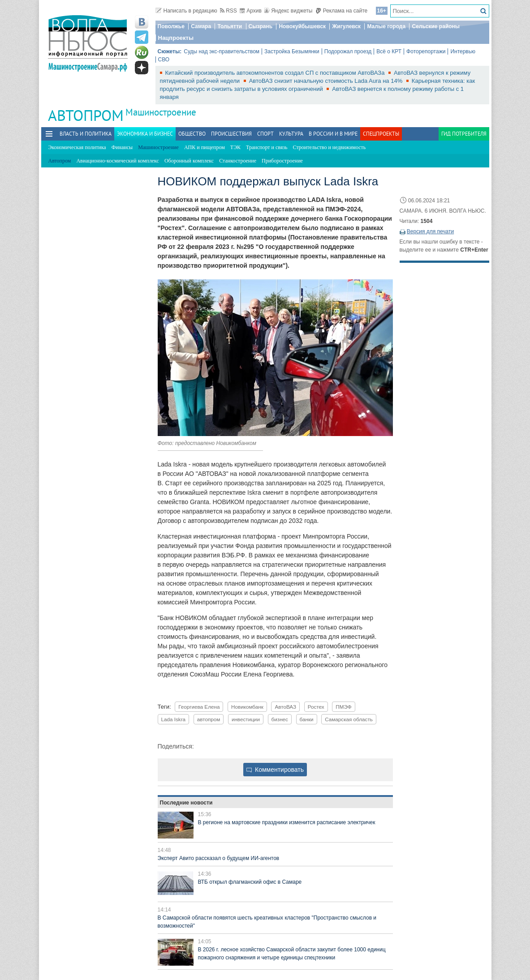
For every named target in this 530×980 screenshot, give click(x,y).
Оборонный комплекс (189, 161)
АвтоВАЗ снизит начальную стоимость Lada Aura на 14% (327, 81)
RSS (228, 11)
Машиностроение (161, 112)
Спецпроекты (381, 134)
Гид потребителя (464, 134)
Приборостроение (282, 161)
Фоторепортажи (426, 51)
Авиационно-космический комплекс (117, 161)
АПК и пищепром (205, 147)
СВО (164, 60)
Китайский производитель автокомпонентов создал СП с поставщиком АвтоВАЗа (276, 73)
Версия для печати (430, 231)
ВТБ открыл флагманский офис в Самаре (250, 882)
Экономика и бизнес (145, 134)
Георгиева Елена (199, 707)
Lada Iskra (174, 719)
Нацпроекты (176, 38)
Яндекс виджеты (288, 11)
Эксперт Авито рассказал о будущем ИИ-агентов (219, 858)
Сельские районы (436, 26)
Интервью (463, 51)
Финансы (122, 147)
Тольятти (230, 26)
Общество (192, 134)
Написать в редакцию (186, 11)
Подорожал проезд (348, 51)
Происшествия (231, 134)
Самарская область (349, 719)
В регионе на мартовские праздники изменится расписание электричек (287, 822)
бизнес (280, 719)
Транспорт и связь (267, 147)
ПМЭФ (343, 707)
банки (307, 719)
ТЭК (235, 147)
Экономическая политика (77, 147)
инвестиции (246, 719)
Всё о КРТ (389, 51)
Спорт (265, 134)
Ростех (316, 707)
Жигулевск (346, 26)
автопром (209, 719)
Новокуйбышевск (302, 26)
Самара (201, 26)
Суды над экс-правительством (222, 51)
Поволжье (171, 26)
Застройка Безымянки (292, 51)
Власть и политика (86, 134)
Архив (251, 11)
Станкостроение (238, 161)
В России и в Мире (333, 134)
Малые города (386, 26)
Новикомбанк (247, 707)
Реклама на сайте (342, 11)
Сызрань (261, 26)
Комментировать (275, 770)
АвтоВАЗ (285, 707)
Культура (291, 134)
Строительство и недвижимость (330, 147)
